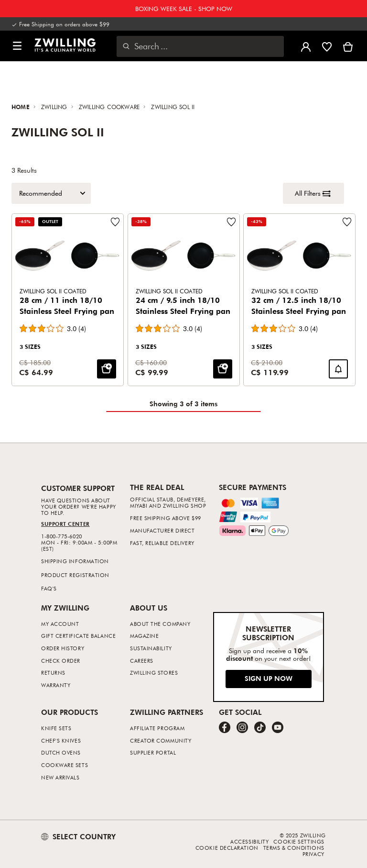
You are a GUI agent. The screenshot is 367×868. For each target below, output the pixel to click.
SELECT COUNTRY (78, 836)
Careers (142, 661)
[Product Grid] (183, 300)
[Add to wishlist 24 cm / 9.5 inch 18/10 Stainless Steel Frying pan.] (231, 222)
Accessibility (249, 841)
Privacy (313, 854)
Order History (63, 648)
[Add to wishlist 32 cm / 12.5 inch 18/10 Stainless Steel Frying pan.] (347, 222)
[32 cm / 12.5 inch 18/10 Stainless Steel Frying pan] (299, 300)
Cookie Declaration (227, 848)
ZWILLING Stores (154, 673)
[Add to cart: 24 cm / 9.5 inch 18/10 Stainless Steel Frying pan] (222, 368)
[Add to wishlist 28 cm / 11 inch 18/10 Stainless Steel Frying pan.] (115, 222)
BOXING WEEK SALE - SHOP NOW (184, 9)
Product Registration (75, 575)
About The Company (160, 624)
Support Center (65, 524)
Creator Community (161, 740)
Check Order (61, 661)
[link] (65, 45)
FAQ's (49, 588)
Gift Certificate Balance (78, 636)
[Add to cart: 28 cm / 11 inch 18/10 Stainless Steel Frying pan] (107, 368)
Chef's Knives (61, 740)
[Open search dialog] (200, 46)
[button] (17, 46)
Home (22, 107)
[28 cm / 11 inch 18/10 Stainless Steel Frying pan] (68, 300)
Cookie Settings (299, 841)
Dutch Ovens (61, 752)
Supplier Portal (153, 752)
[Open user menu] (306, 46)
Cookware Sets (65, 765)
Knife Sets (56, 728)
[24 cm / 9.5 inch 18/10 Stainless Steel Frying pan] (184, 300)
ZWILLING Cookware (110, 107)
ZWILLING (55, 107)
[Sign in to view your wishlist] (327, 46)
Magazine (144, 636)
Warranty (56, 685)
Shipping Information (75, 561)
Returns (53, 673)
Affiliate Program (157, 728)
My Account (60, 624)
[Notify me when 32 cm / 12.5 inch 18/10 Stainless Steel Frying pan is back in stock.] (338, 368)
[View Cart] (348, 46)
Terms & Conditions (294, 848)
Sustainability (151, 648)
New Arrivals (60, 777)
